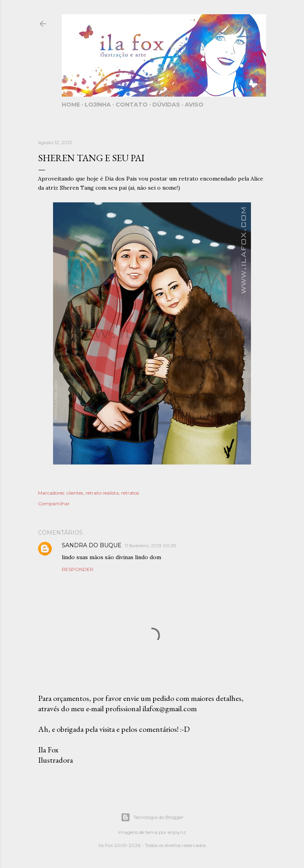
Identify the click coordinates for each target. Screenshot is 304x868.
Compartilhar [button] (54, 503)
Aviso (194, 105)
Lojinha (98, 105)
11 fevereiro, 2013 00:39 (151, 545)
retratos (130, 493)
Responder (78, 569)
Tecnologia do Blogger (152, 817)
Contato (132, 105)
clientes (75, 493)
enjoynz (177, 832)
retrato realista (102, 493)
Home (71, 105)
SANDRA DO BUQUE (92, 545)
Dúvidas (166, 105)
